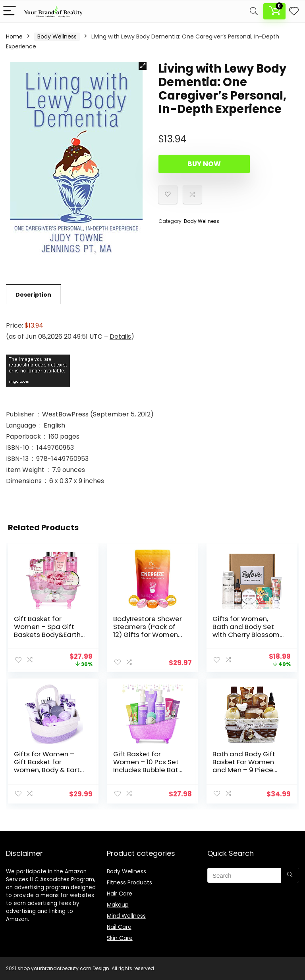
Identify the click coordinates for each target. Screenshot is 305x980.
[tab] (33, 294)
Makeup (118, 905)
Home (14, 36)
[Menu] (10, 11)
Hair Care (120, 894)
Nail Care (119, 927)
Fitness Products (129, 882)
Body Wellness (57, 36)
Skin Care (120, 938)
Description (22, 22)
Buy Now (204, 164)
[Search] (254, 11)
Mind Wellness (126, 916)
